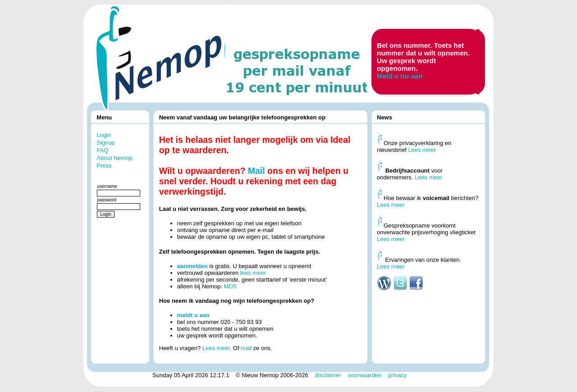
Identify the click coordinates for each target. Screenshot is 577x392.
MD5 (230, 286)
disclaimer (328, 375)
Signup (105, 143)
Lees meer (216, 348)
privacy (397, 375)
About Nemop (114, 158)
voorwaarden (364, 375)
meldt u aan (193, 315)
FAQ (102, 150)
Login (104, 135)
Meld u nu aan (400, 76)
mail (246, 348)
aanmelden (192, 266)
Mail (256, 171)
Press (104, 166)
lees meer (253, 273)
